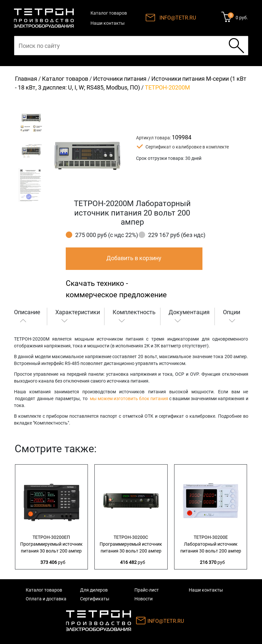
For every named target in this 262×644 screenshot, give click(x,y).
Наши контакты (108, 23)
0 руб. (242, 18)
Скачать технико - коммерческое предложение (116, 289)
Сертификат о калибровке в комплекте (187, 147)
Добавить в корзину (134, 258)
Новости (144, 599)
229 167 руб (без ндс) (177, 235)
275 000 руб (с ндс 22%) (107, 235)
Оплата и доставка (46, 599)
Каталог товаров (109, 13)
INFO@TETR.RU (178, 18)
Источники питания (120, 79)
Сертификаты (95, 599)
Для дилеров (94, 590)
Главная (26, 79)
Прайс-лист (147, 590)
